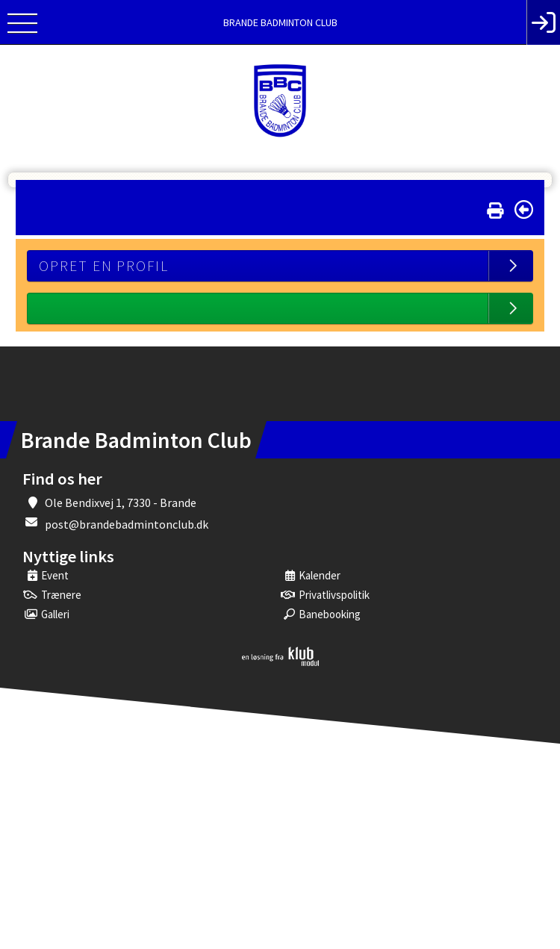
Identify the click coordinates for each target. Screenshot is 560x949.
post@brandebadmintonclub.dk (127, 524)
